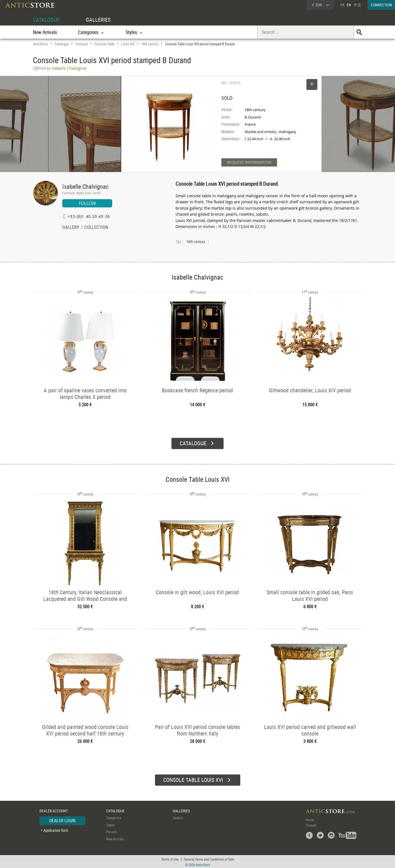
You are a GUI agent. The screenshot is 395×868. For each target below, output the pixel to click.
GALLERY (71, 228)
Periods (112, 831)
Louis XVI (128, 44)
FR (342, 5)
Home (310, 819)
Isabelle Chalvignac (85, 186)
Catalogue (62, 44)
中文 (357, 5)
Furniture (82, 44)
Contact (311, 824)
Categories (114, 817)
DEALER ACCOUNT (54, 810)
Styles (110, 824)
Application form (56, 829)
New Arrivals (45, 32)
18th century (150, 44)
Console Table (105, 44)
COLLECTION (96, 228)
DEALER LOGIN (62, 820)
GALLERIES (98, 20)
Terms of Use (170, 858)
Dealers (178, 817)
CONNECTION (381, 5)
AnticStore (40, 44)
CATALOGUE (46, 20)
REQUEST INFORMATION (249, 162)
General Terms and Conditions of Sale (209, 858)
